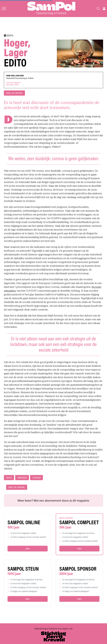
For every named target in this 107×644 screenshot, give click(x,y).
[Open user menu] (104, 9)
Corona (37, 478)
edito (9, 478)
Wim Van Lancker (15, 76)
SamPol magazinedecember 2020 (13, 84)
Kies (28, 549)
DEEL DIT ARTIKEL (14, 93)
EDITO (9, 36)
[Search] (98, 9)
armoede (22, 478)
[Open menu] (4, 9)
